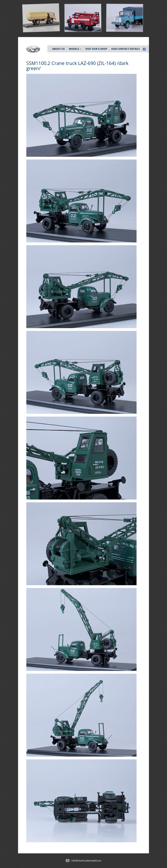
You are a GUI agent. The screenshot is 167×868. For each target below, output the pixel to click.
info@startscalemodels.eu (86, 861)
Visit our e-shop (96, 49)
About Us (58, 49)
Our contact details (125, 49)
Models (75, 49)
